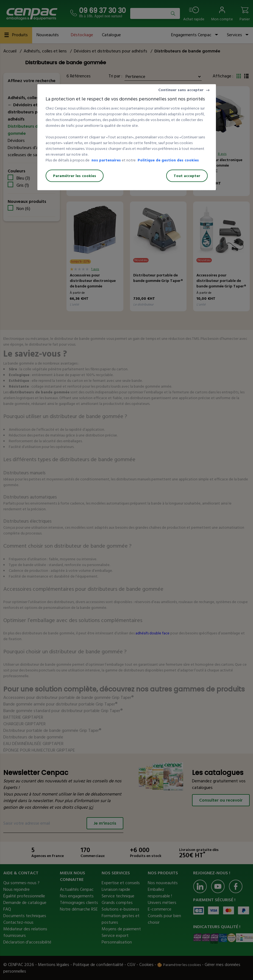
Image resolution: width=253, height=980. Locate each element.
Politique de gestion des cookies (168, 160)
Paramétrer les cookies (75, 176)
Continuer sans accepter (181, 90)
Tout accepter (187, 176)
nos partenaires (106, 160)
